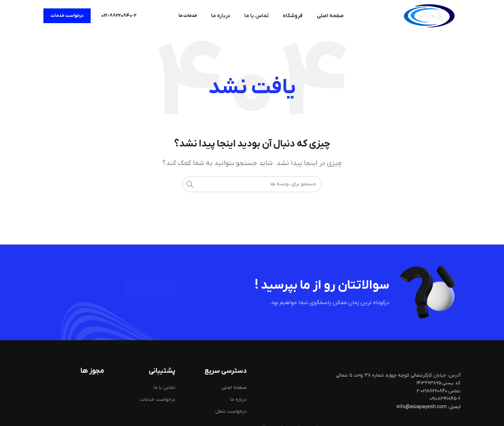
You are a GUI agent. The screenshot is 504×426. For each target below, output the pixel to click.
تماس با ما (164, 388)
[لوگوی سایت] (429, 16)
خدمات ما (188, 16)
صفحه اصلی (234, 388)
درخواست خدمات (67, 16)
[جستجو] (252, 184)
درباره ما (239, 400)
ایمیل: (454, 407)
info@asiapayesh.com (422, 407)
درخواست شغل (231, 411)
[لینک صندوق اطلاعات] (119, 16)
